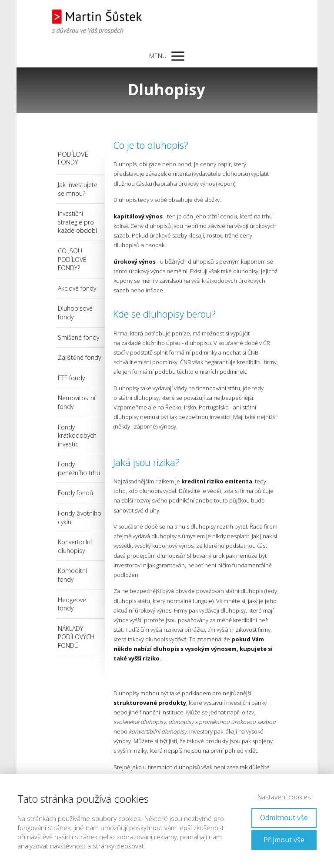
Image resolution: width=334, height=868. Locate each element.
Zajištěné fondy (79, 357)
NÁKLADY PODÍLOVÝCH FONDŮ (76, 637)
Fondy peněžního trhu (79, 468)
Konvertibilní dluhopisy (75, 546)
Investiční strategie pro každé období (77, 222)
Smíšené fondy (78, 337)
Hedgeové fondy (72, 604)
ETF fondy (71, 378)
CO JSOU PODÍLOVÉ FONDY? (72, 259)
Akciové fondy (77, 288)
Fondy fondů (75, 493)
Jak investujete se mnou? (78, 189)
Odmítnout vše (284, 818)
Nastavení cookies (284, 797)
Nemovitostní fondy (77, 402)
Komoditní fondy (72, 575)
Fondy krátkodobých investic (77, 436)
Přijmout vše (284, 840)
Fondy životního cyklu (80, 518)
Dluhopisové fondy (75, 313)
